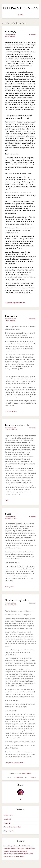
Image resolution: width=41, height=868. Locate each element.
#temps (11, 856)
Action (11, 763)
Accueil (20, 15)
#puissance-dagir (8, 854)
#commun (31, 846)
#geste (22, 848)
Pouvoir (23, 303)
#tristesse (16, 856)
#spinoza (6, 856)
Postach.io (33, 777)
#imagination (32, 848)
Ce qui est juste (9, 831)
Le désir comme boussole (17, 425)
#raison (15, 854)
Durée (8, 514)
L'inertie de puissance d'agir (12, 827)
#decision (13, 848)
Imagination (11, 316)
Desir (18, 303)
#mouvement (13, 851)
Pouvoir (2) (7, 823)
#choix (26, 846)
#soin (31, 854)
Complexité (7, 819)
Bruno (20, 785)
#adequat (11, 846)
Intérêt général (8, 815)
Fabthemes (19, 777)
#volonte (22, 856)
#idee (26, 848)
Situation (17, 763)
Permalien (33, 35)
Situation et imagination (17, 600)
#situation (27, 854)
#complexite (7, 848)
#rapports (21, 854)
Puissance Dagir (10, 303)
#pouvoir (25, 851)
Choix (22, 763)
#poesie (20, 851)
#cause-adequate (19, 846)
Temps (7, 587)
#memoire (6, 851)
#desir (18, 848)
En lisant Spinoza (20, 8)
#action (6, 846)
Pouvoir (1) (11, 32)
